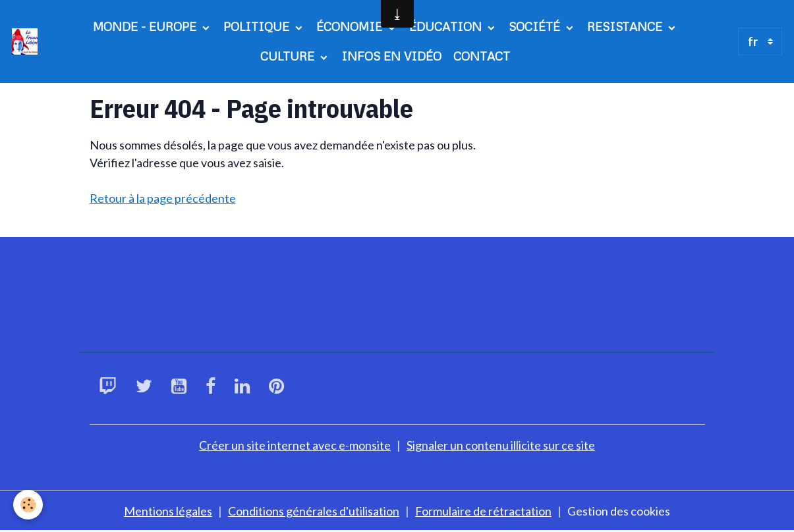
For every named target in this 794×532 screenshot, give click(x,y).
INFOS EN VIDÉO (391, 56)
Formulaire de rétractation (483, 511)
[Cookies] (28, 505)
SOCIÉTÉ (536, 26)
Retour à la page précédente (163, 198)
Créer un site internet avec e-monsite (295, 445)
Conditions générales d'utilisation (314, 511)
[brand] (25, 41)
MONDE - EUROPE (146, 26)
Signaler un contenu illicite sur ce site (501, 445)
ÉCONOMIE (351, 26)
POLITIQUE (258, 26)
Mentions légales (168, 511)
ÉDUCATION (447, 26)
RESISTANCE (626, 26)
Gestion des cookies (619, 511)
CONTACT (482, 56)
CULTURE (289, 56)
